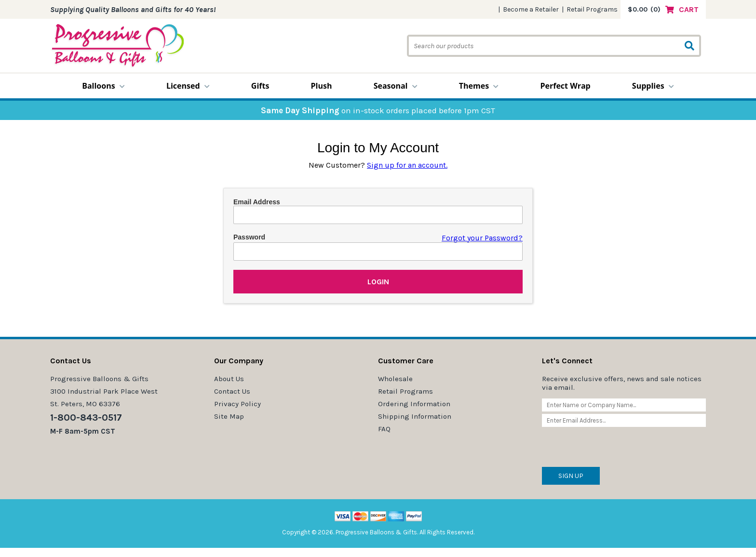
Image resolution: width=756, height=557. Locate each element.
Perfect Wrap (565, 86)
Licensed (188, 86)
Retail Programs (592, 9)
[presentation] (615, 448)
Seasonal (396, 86)
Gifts (260, 86)
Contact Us (232, 391)
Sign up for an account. (407, 165)
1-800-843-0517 (86, 418)
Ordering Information (414, 404)
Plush (322, 86)
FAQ (384, 429)
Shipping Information (415, 416)
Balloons (103, 86)
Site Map (229, 416)
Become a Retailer (531, 9)
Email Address (257, 202)
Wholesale (395, 379)
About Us (229, 379)
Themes (479, 86)
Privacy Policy (237, 404)
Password (249, 237)
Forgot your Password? (482, 238)
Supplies (653, 86)
